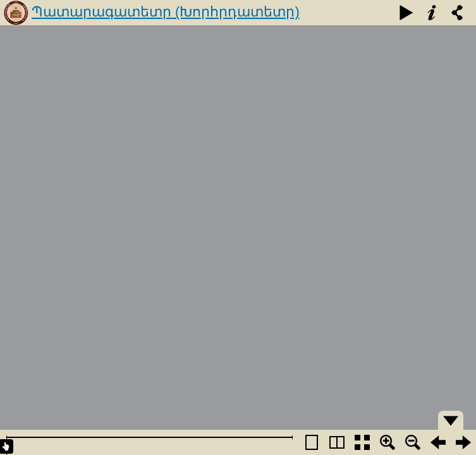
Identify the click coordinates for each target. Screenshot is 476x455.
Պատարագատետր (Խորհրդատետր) (166, 12)
